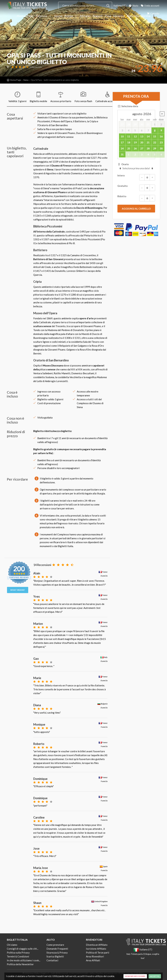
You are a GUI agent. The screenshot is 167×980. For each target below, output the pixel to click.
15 (155, 136)
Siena (58, 16)
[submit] (136, 209)
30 (161, 148)
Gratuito (136, 188)
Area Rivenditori (95, 956)
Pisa (108, 16)
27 (142, 148)
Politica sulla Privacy (18, 953)
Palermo (133, 16)
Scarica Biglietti (55, 956)
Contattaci (52, 960)
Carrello (153, 13)
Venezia (119, 16)
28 (148, 148)
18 (129, 142)
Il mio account (150, 6)
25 (129, 148)
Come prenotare (55, 945)
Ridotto (136, 198)
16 (161, 136)
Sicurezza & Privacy (57, 953)
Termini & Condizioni (18, 956)
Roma (71, 16)
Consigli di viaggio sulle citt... (23, 949)
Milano (85, 16)
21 (148, 142)
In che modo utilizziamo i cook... (24, 960)
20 (142, 142)
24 (122, 148)
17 (122, 142)
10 (122, 136)
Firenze (44, 16)
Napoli (98, 16)
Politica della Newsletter (20, 964)
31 (122, 154)
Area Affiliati (93, 960)
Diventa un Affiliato (97, 945)
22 (155, 142)
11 (129, 136)
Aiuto (133, 6)
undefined (162, 114)
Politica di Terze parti (98, 953)
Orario (123, 164)
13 (142, 136)
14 (148, 136)
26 (135, 148)
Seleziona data (128, 106)
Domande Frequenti (57, 949)
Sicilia (146, 16)
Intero (136, 177)
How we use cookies (135, 976)
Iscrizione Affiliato (96, 949)
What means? (18, 590)
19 (135, 142)
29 (155, 148)
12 (135, 136)
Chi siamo (12, 945)
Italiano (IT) (120, 6)
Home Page (25, 16)
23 (161, 142)
